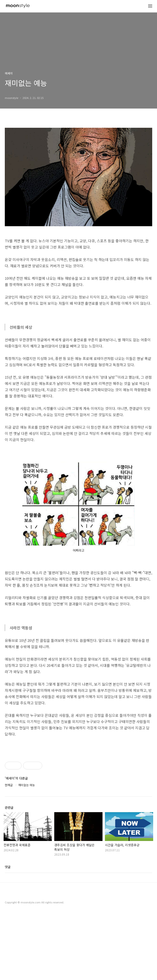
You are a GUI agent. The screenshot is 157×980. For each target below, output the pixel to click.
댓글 (8, 934)
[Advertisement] (78, 782)
